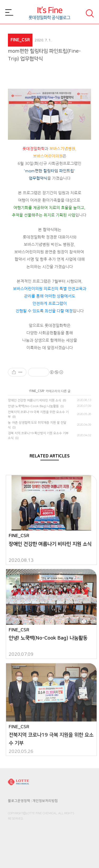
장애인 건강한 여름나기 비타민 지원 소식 (35, 400)
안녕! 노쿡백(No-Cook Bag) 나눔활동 (33, 406)
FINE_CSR (37, 391)
